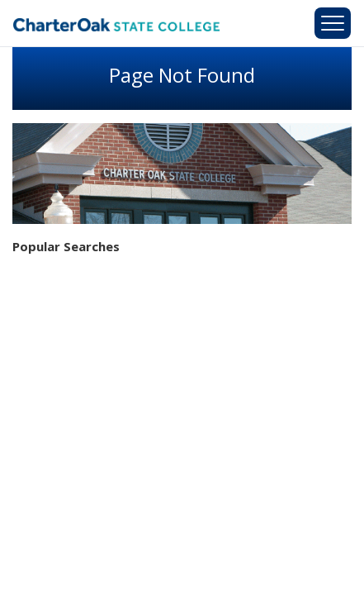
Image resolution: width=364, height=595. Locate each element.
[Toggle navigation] (333, 23)
